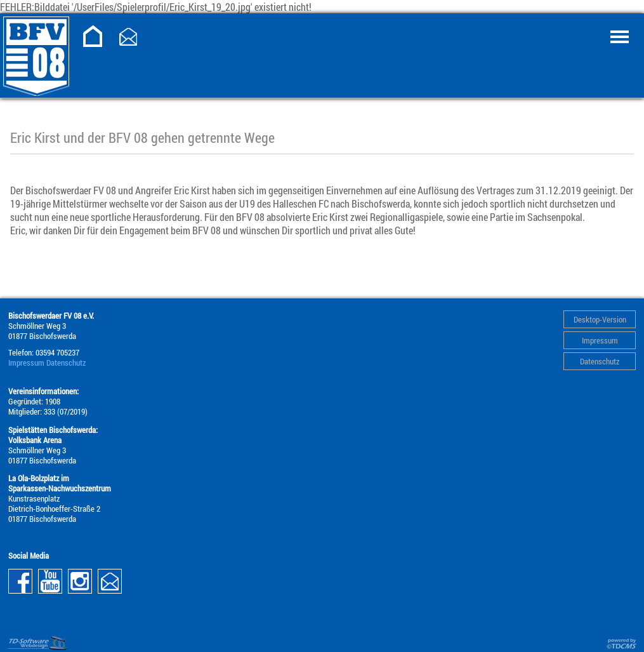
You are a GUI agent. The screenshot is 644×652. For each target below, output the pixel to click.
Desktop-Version (600, 319)
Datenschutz (600, 361)
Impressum (600, 340)
